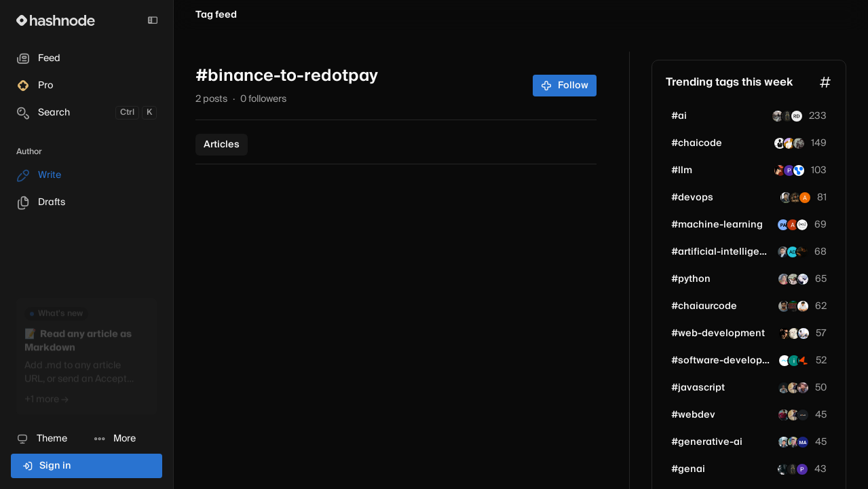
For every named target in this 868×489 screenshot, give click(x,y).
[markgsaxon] (803, 442)
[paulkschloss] (783, 225)
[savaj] (789, 170)
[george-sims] (795, 198)
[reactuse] (794, 333)
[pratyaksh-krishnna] (793, 306)
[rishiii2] (802, 252)
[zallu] (793, 279)
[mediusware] (785, 361)
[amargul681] (803, 388)
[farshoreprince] (778, 116)
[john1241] (804, 333)
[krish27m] (789, 143)
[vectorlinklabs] (799, 170)
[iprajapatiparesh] (793, 388)
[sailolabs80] (793, 252)
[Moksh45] (784, 415)
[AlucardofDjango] (780, 170)
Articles (222, 145)
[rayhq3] (803, 306)
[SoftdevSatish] (780, 143)
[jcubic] (785, 333)
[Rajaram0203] (786, 198)
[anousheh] (805, 198)
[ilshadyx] (794, 361)
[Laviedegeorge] (784, 388)
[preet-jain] (802, 469)
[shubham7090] (784, 442)
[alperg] (793, 225)
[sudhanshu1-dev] (799, 143)
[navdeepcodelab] (802, 225)
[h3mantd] (787, 116)
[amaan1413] (783, 469)
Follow (565, 86)
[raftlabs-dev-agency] (804, 361)
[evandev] (793, 442)
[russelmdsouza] (797, 116)
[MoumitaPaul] (784, 279)
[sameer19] (784, 306)
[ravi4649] (803, 279)
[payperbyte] (803, 415)
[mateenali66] (783, 252)
